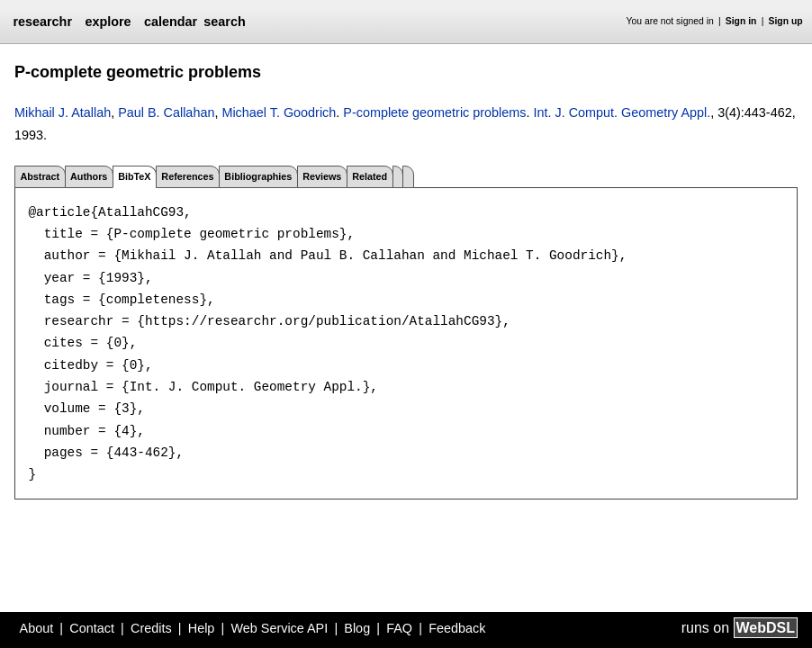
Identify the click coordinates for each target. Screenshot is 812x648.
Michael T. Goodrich (279, 112)
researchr (42, 22)
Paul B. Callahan (166, 112)
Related (370, 176)
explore (108, 22)
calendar (171, 22)
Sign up (786, 21)
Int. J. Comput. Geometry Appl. (622, 112)
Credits (151, 628)
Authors (89, 176)
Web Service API (279, 628)
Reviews (322, 176)
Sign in (741, 21)
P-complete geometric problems (434, 112)
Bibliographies (258, 176)
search (224, 22)
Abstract (40, 176)
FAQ (399, 628)
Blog (357, 628)
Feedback (457, 628)
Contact (92, 628)
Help (202, 628)
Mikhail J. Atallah (63, 112)
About (37, 628)
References (187, 176)
